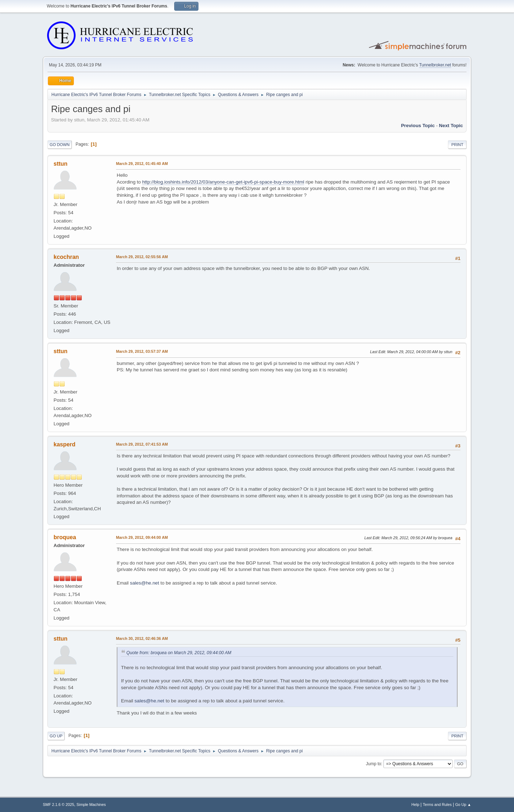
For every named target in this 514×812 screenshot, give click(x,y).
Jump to (374, 764)
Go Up (56, 736)
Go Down (60, 145)
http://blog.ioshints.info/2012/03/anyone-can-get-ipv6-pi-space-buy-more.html (223, 182)
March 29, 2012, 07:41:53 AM (142, 444)
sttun (61, 164)
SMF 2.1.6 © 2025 (59, 805)
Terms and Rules (437, 805)
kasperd (64, 444)
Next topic (451, 126)
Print (457, 145)
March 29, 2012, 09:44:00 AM (142, 537)
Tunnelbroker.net (435, 65)
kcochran (66, 257)
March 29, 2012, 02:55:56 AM (142, 257)
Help (415, 805)
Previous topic (418, 126)
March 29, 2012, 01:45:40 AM (142, 164)
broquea (65, 537)
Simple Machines (91, 805)
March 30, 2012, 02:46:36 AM (142, 638)
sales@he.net (145, 583)
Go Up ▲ (463, 805)
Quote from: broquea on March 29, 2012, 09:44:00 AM (179, 653)
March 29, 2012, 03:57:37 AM (142, 351)
